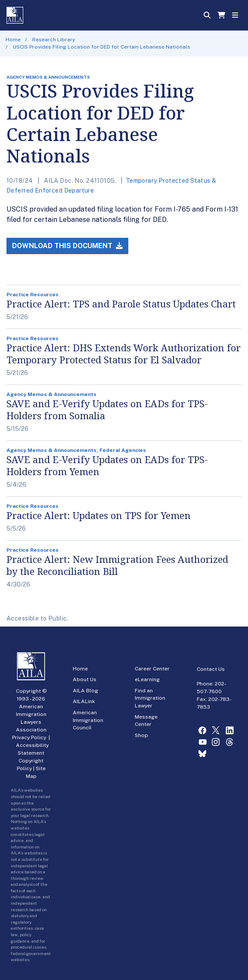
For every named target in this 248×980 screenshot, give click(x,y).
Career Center (152, 669)
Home (13, 40)
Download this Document (67, 246)
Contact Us (211, 669)
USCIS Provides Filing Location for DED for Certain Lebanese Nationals (102, 47)
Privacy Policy (29, 737)
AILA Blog (85, 691)
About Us (85, 679)
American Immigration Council (88, 720)
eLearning (147, 679)
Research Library (54, 40)
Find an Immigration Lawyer (150, 698)
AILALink (84, 701)
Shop (141, 735)
